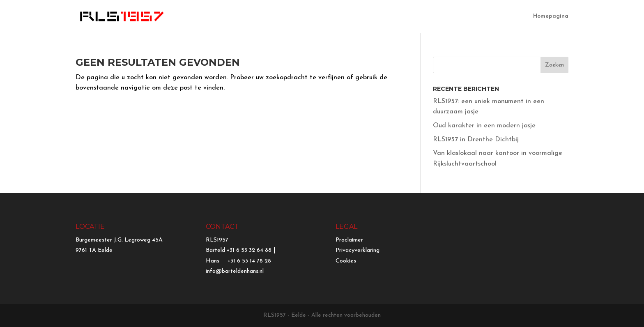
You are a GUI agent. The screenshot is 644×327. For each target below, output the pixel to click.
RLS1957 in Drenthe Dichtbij (476, 140)
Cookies (346, 261)
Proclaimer (349, 240)
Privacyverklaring (358, 250)
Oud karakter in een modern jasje (484, 126)
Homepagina (551, 16)
